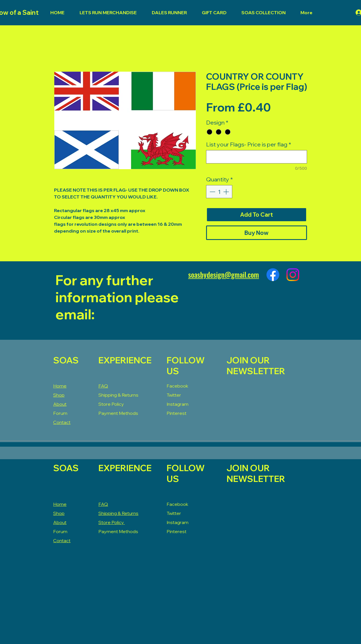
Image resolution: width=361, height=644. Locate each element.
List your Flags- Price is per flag (249, 144)
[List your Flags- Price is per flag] (257, 157)
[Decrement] (212, 192)
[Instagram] (293, 275)
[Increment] (227, 192)
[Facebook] (273, 275)
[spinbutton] (219, 192)
